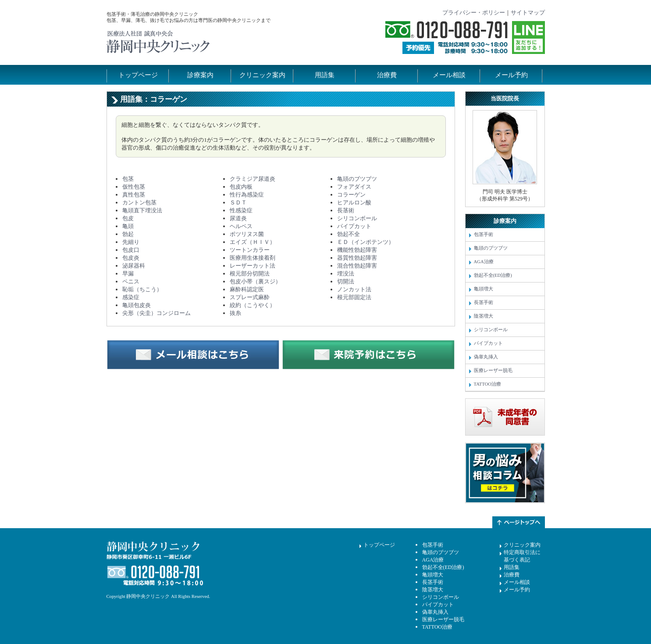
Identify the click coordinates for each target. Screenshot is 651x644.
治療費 (387, 75)
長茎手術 (484, 302)
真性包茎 (134, 195)
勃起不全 (349, 234)
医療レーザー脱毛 (493, 370)
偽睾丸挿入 (486, 357)
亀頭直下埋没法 (142, 210)
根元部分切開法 (250, 274)
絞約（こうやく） (253, 305)
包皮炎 (131, 258)
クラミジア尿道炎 (253, 179)
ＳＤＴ (238, 202)
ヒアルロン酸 (354, 202)
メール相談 (449, 75)
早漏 (128, 274)
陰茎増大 (484, 316)
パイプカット (354, 226)
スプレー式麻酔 (250, 297)
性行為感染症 (247, 195)
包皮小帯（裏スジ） (255, 281)
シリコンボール (357, 218)
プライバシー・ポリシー (474, 13)
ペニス (131, 281)
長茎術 (346, 210)
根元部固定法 (354, 297)
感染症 (131, 297)
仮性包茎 (134, 187)
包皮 (128, 218)
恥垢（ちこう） (142, 289)
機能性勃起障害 (357, 250)
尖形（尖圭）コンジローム (157, 313)
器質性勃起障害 (357, 258)
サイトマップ (528, 13)
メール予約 (511, 75)
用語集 (325, 75)
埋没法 (346, 274)
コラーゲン (351, 195)
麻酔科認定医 (247, 289)
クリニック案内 (262, 75)
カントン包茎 (139, 202)
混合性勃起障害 (357, 266)
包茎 (128, 179)
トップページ (138, 75)
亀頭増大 (484, 289)
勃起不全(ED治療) (493, 275)
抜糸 (235, 313)
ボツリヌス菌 (247, 234)
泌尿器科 (134, 266)
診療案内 (200, 75)
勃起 (128, 234)
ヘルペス (241, 226)
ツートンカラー (250, 250)
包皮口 (131, 250)
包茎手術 (484, 234)
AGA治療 (484, 262)
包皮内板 (241, 187)
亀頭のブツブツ (357, 179)
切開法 (346, 281)
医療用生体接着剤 (253, 258)
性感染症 (241, 210)
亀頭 (128, 226)
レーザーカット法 (253, 266)
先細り (131, 242)
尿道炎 (238, 218)
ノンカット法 (354, 289)
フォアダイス (354, 187)
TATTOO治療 (487, 384)
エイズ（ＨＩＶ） (253, 242)
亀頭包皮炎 (137, 305)
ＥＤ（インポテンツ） (366, 242)
